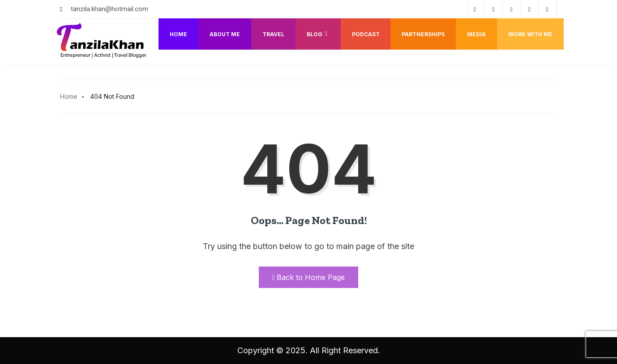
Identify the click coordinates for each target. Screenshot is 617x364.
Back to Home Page (308, 277)
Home (178, 34)
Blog (318, 34)
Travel (273, 34)
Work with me (530, 34)
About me (224, 34)
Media (476, 34)
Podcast (365, 34)
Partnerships (423, 34)
